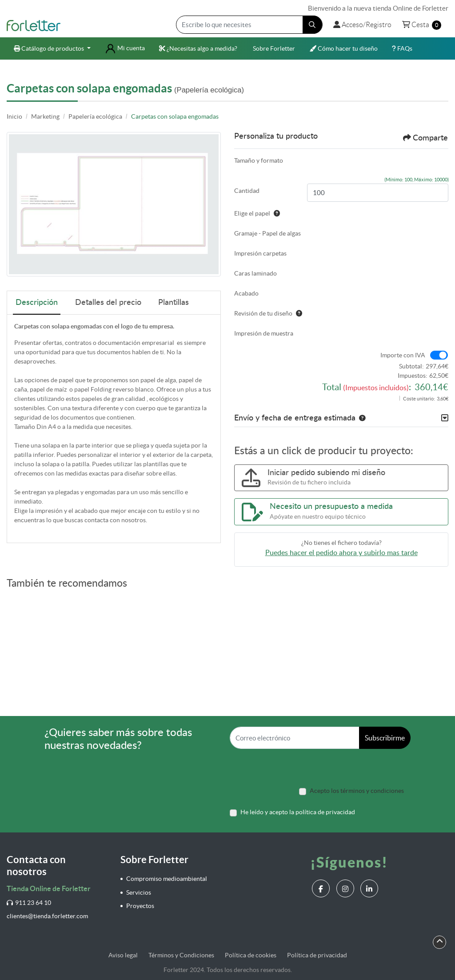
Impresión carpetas (260, 253)
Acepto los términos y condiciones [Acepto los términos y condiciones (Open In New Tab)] (357, 791)
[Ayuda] (275, 213)
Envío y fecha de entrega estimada (295, 418)
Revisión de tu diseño (268, 313)
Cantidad (247, 191)
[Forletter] (34, 25)
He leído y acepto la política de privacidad (298, 812)
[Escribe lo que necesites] (249, 25)
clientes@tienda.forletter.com (47, 916)
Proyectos (140, 906)
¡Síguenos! (349, 862)
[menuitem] (52, 49)
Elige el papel (257, 213)
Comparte (425, 138)
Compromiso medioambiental (167, 879)
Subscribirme (385, 738)
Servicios (139, 892)
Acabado (246, 293)
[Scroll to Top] (440, 941)
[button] (360, 418)
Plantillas (174, 303)
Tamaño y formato (259, 160)
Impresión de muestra (264, 333)
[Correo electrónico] (295, 738)
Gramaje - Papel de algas (267, 233)
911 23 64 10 (29, 903)
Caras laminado (255, 273)
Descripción (37, 303)
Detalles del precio (108, 303)
